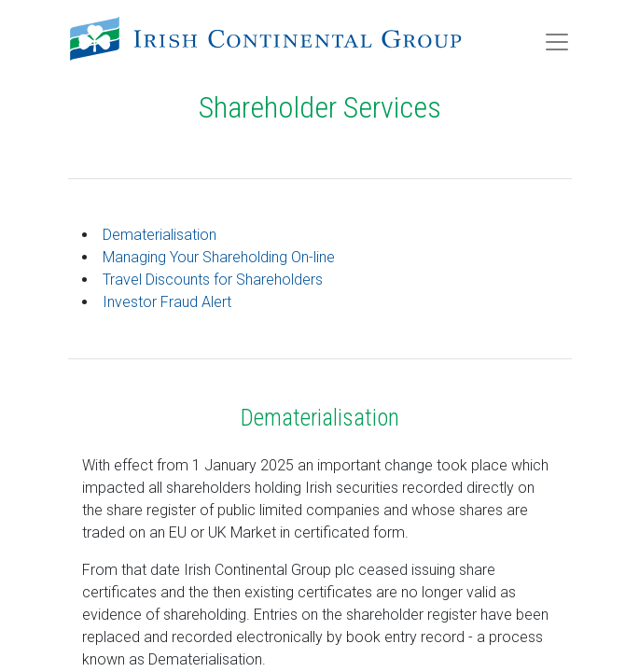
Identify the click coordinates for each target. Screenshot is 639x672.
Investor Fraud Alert (167, 302)
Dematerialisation (160, 235)
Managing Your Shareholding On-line (219, 257)
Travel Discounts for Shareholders (213, 280)
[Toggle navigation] (557, 42)
